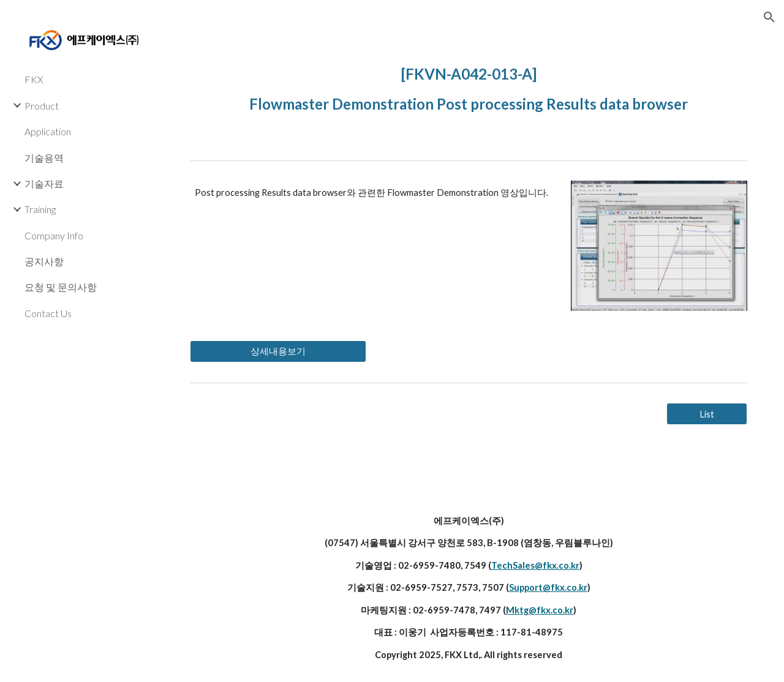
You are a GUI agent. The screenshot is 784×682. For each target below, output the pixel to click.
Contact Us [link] (48, 313)
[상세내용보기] (278, 351)
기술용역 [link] (44, 158)
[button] (769, 17)
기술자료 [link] (44, 183)
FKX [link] (34, 79)
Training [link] (40, 209)
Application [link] (48, 131)
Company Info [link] (54, 235)
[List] (707, 414)
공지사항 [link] (44, 261)
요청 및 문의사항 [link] (61, 287)
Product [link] (42, 106)
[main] (469, 86)
